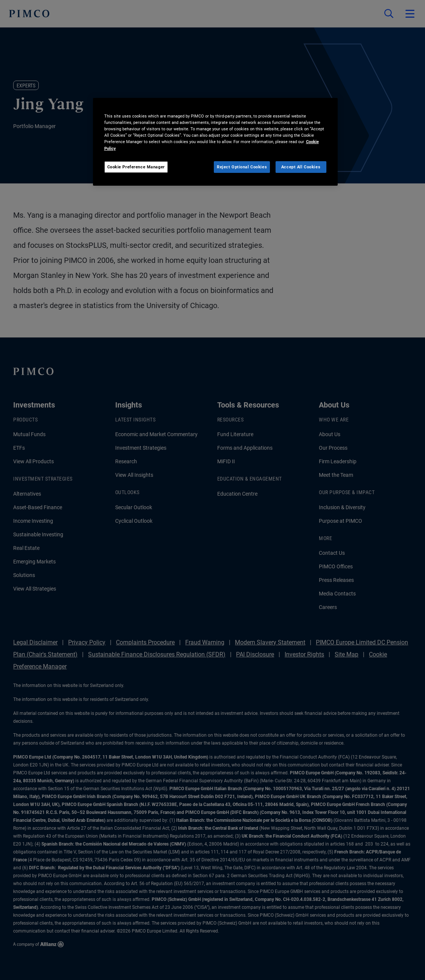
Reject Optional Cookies (242, 167)
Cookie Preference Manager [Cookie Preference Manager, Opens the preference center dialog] (136, 167)
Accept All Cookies (301, 167)
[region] (215, 142)
